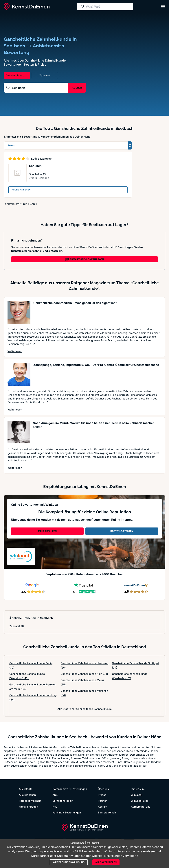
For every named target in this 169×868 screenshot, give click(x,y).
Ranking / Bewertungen (67, 812)
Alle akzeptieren (106, 862)
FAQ (55, 807)
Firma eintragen (28, 807)
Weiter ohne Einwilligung (69, 862)
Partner (102, 801)
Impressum (138, 789)
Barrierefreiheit (107, 812)
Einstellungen (79, 789)
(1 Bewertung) (43, 159)
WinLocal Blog (140, 801)
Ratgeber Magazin (30, 801)
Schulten (35, 166)
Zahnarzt (17, 626)
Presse (102, 795)
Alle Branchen (27, 795)
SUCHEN (77, 88)
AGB (55, 795)
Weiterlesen (15, 351)
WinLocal (137, 795)
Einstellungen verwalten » (121, 856)
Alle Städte (26, 789)
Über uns (103, 789)
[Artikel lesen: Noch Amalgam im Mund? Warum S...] (19, 432)
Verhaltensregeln (63, 801)
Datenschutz (60, 789)
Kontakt (103, 807)
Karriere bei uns (141, 807)
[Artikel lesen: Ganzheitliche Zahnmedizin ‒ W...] (19, 312)
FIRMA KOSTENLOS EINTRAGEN (84, 259)
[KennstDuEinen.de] (27, 7)
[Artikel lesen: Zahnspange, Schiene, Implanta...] (19, 374)
